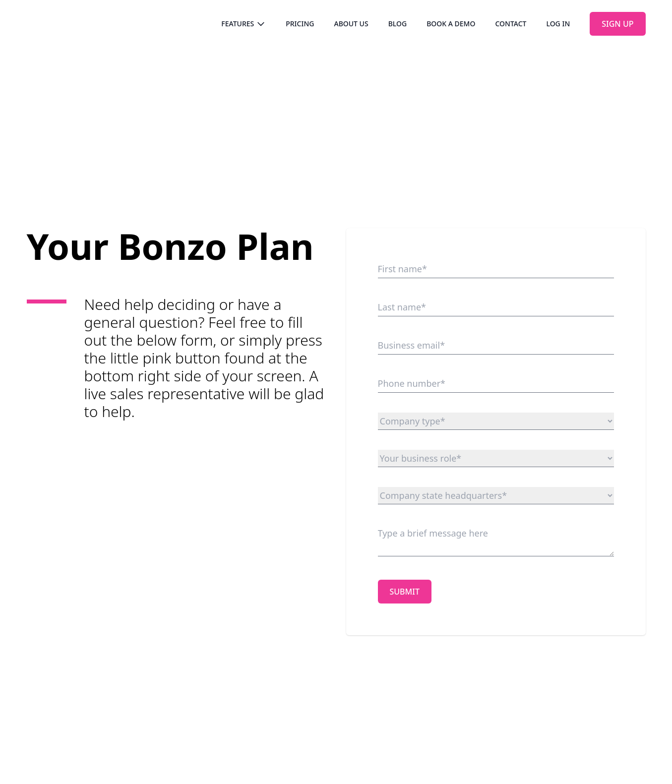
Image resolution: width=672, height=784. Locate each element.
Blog (398, 24)
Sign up (617, 24)
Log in (558, 24)
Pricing (300, 24)
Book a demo (451, 24)
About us (351, 24)
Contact (511, 24)
